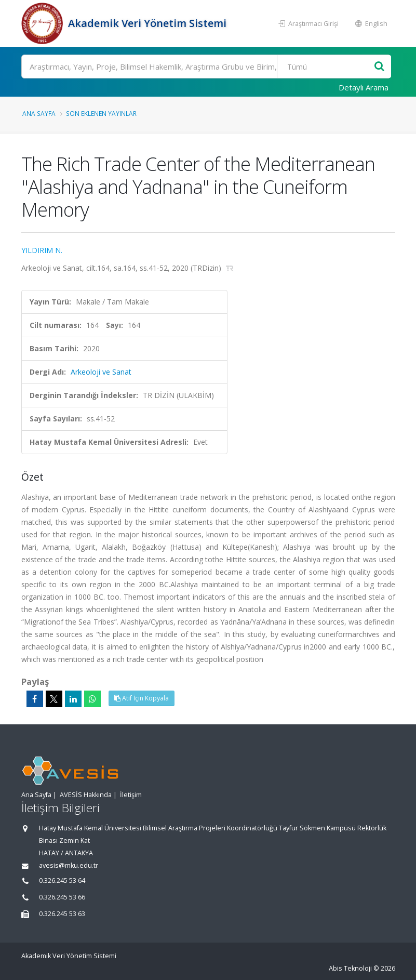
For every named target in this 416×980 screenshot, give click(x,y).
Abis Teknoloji (350, 968)
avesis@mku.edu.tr (69, 865)
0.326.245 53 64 (62, 880)
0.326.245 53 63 (62, 914)
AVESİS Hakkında (86, 795)
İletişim (131, 795)
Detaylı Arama (364, 87)
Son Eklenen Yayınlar (101, 113)
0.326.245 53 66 (62, 897)
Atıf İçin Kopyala (142, 698)
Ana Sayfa (39, 113)
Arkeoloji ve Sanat (101, 372)
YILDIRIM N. (42, 250)
